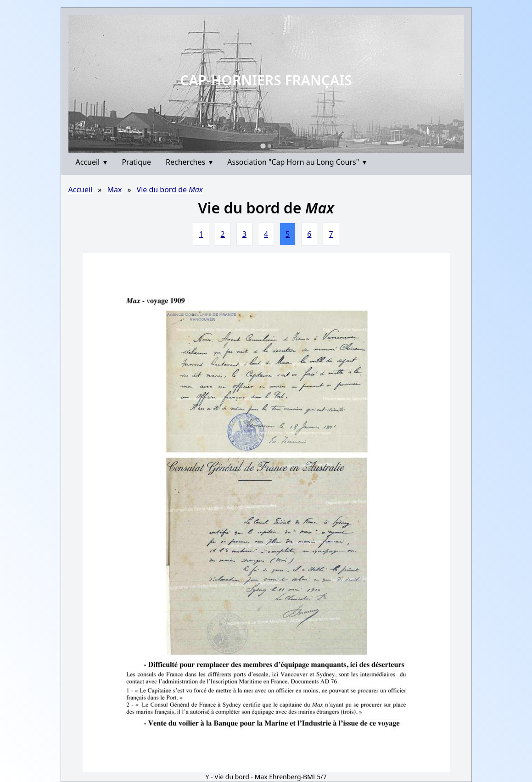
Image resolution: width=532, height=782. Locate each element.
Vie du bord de (170, 190)
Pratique (136, 162)
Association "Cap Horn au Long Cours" (297, 162)
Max (114, 190)
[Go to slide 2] (269, 146)
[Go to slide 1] (263, 146)
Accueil (92, 162)
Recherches (189, 162)
